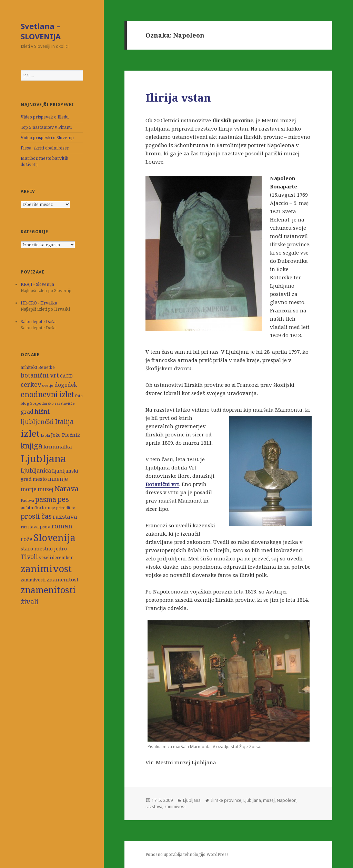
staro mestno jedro (44, 548)
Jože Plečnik (66, 435)
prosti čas (36, 516)
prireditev (66, 508)
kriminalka (58, 446)
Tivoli (29, 557)
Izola (45, 435)
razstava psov (36, 527)
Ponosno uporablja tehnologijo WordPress (187, 854)
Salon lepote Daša (38, 322)
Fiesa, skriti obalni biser (45, 148)
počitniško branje (38, 508)
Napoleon (287, 800)
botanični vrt (40, 375)
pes (63, 499)
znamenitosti (48, 590)
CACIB (66, 376)
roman (62, 526)
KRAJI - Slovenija (37, 284)
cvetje (48, 385)
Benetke (47, 367)
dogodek (66, 385)
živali (29, 601)
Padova (27, 500)
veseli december (56, 557)
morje (29, 489)
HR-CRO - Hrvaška (39, 303)
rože (27, 539)
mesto (40, 479)
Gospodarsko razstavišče (52, 403)
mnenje (58, 479)
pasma (46, 499)
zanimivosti (33, 580)
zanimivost (46, 569)
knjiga (32, 446)
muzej (46, 489)
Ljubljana (43, 458)
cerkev (31, 384)
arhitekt (29, 367)
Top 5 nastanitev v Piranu (46, 127)
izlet (30, 433)
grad (27, 412)
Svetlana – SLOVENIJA (41, 31)
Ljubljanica (36, 470)
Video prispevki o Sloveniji (47, 138)
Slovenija (54, 538)
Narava (67, 488)
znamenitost (63, 579)
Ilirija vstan (178, 97)
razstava (65, 516)
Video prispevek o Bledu (45, 117)
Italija (64, 421)
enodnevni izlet (47, 394)
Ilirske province (226, 800)
